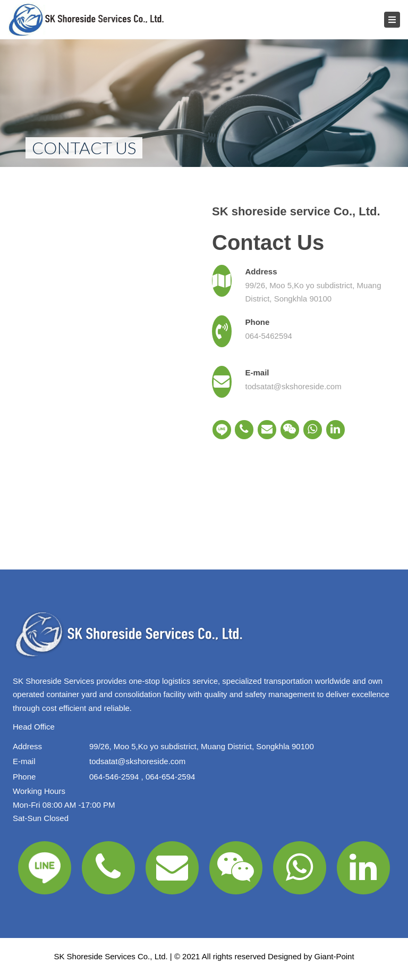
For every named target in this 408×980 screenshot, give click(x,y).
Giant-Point (334, 956)
